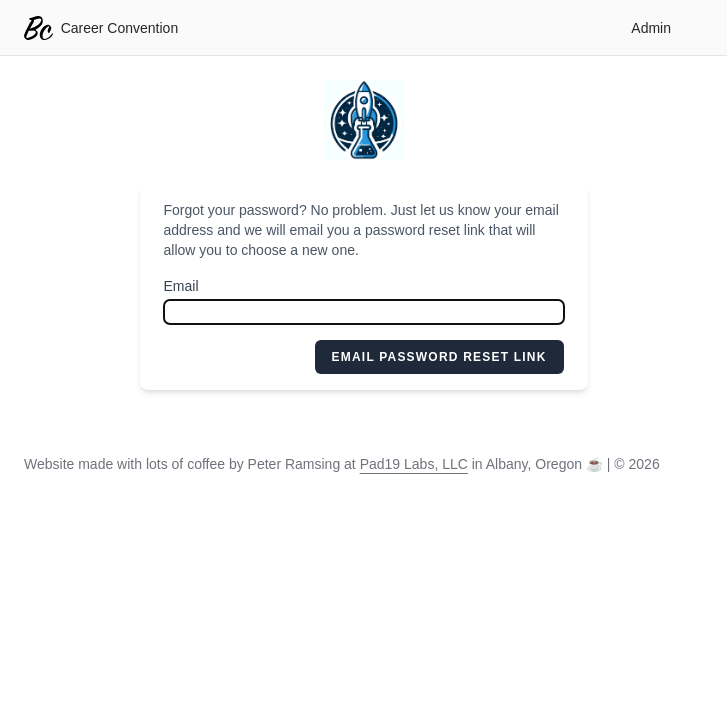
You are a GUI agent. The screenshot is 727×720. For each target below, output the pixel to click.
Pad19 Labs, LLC (414, 464)
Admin (651, 28)
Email (181, 286)
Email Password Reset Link (439, 357)
